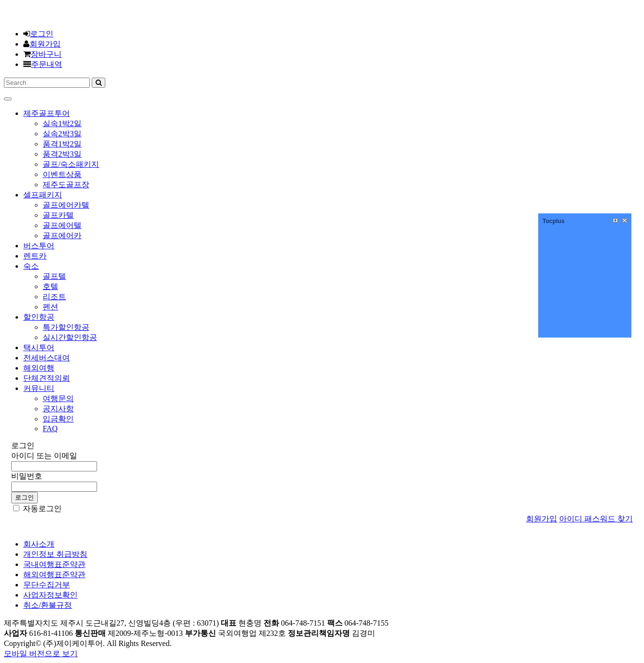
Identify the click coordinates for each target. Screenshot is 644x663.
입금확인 (58, 419)
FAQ (50, 429)
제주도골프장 (66, 185)
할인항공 (39, 317)
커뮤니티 (39, 388)
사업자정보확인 (50, 595)
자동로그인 (37, 509)
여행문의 (58, 398)
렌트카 (35, 256)
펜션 (50, 307)
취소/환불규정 (48, 605)
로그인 (42, 34)
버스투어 (39, 246)
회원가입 (45, 44)
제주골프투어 (47, 113)
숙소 (31, 266)
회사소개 (39, 544)
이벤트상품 (62, 174)
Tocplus (553, 221)
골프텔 (54, 276)
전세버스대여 (47, 358)
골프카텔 (58, 215)
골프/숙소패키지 (71, 164)
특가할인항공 (66, 327)
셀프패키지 (43, 195)
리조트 (54, 297)
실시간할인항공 (70, 337)
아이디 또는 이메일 (44, 456)
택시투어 (39, 348)
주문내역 (47, 64)
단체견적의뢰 (47, 378)
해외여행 (39, 368)
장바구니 (46, 54)
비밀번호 (27, 476)
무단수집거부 (47, 585)
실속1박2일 (62, 123)
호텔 (50, 286)
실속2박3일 (62, 134)
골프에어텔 (62, 225)
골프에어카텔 (66, 205)
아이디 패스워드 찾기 (596, 519)
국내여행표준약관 (54, 564)
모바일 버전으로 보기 (41, 654)
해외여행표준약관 (54, 574)
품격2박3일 (62, 154)
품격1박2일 (62, 144)
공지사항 (58, 409)
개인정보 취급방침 (55, 554)
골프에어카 (62, 235)
